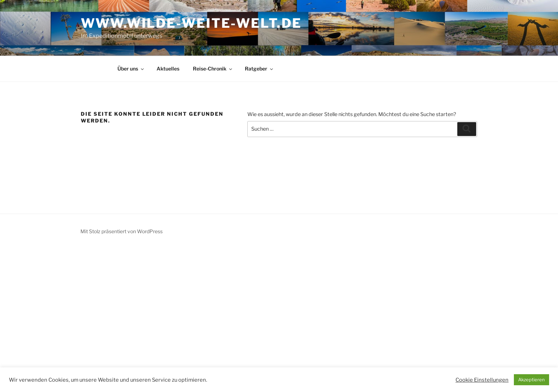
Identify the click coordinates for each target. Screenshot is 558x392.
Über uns (131, 69)
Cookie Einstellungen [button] (482, 380)
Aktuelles (168, 69)
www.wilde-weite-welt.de (191, 23)
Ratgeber (259, 69)
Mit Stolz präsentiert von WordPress (122, 231)
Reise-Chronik (213, 69)
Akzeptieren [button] (531, 380)
